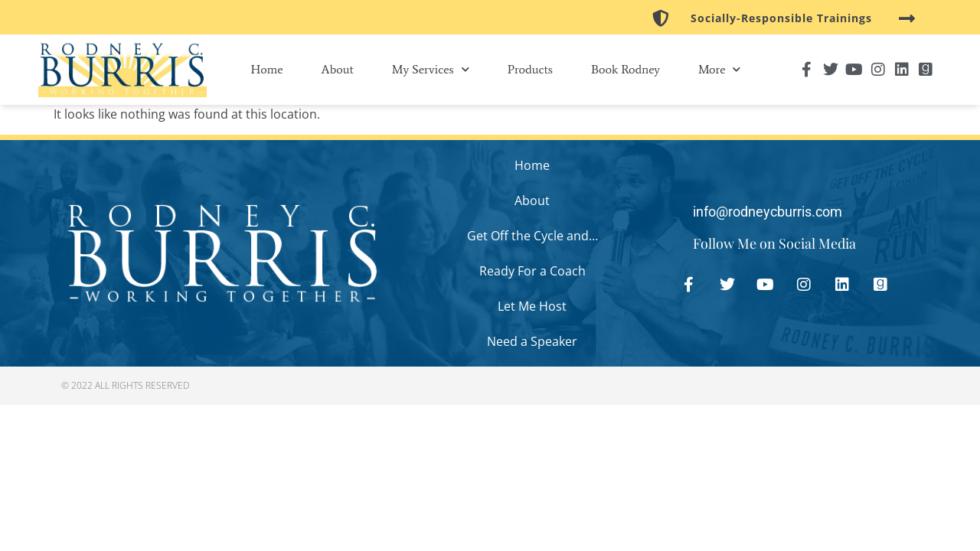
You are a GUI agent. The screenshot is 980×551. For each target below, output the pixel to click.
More (719, 69)
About (338, 69)
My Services (431, 69)
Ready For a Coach (532, 271)
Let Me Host (532, 306)
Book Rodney (626, 69)
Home (267, 69)
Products (530, 69)
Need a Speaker (532, 341)
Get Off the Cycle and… (532, 236)
